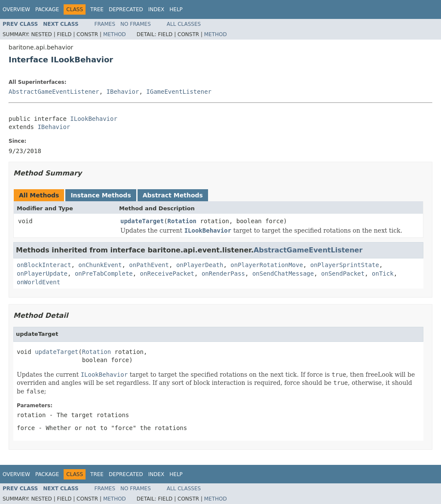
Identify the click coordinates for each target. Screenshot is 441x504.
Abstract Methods (173, 195)
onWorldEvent (38, 282)
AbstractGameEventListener (54, 92)
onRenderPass (223, 274)
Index (156, 9)
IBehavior (123, 92)
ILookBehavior (94, 119)
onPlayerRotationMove (267, 265)
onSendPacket (343, 274)
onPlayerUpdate (42, 274)
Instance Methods (101, 195)
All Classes (184, 24)
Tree (97, 9)
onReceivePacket (167, 274)
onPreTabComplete (104, 274)
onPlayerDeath (200, 265)
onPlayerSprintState (345, 265)
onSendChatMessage (283, 274)
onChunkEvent (100, 265)
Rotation (182, 221)
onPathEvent (149, 265)
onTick (383, 274)
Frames (105, 24)
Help (176, 9)
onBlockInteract (44, 265)
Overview (16, 9)
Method (115, 34)
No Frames (136, 24)
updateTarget (142, 221)
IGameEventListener (179, 92)
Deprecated (126, 9)
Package (47, 9)
